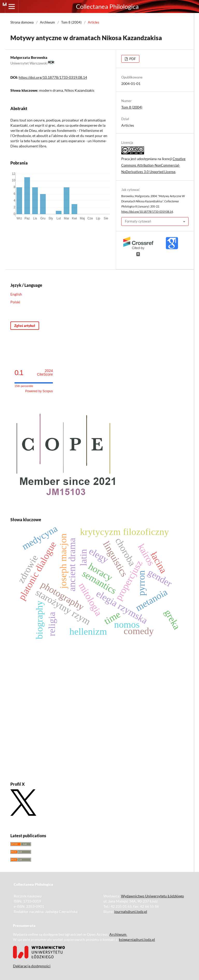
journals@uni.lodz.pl (131, 911)
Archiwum (47, 22)
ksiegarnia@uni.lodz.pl (137, 939)
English (16, 294)
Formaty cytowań (138, 221)
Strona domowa (22, 22)
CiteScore (45, 373)
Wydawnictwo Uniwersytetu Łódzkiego (152, 896)
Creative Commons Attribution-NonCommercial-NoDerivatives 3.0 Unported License (153, 165)
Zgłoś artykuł (25, 326)
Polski (15, 302)
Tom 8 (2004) (71, 22)
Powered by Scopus (39, 391)
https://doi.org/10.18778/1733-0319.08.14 (53, 77)
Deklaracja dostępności (32, 966)
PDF (132, 59)
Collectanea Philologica (107, 6)
